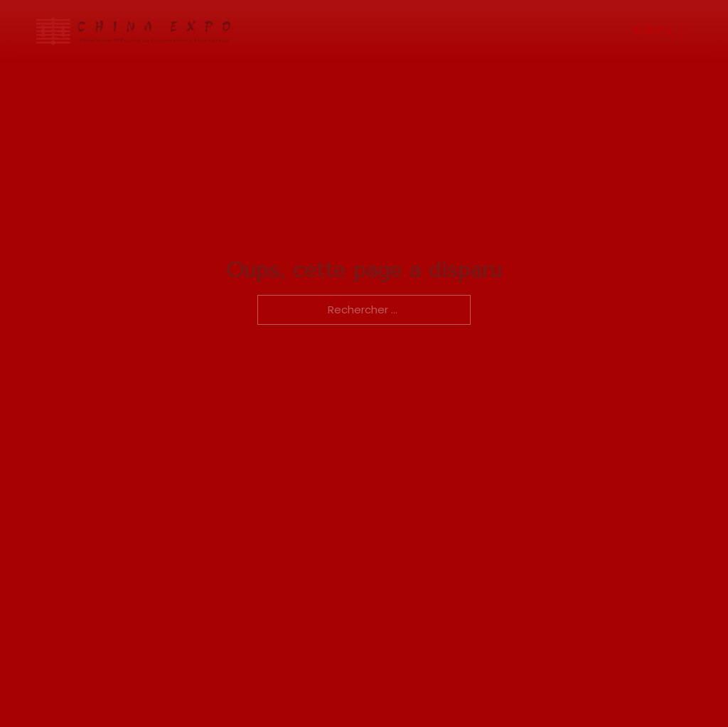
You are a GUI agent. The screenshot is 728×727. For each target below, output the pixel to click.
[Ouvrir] (684, 31)
